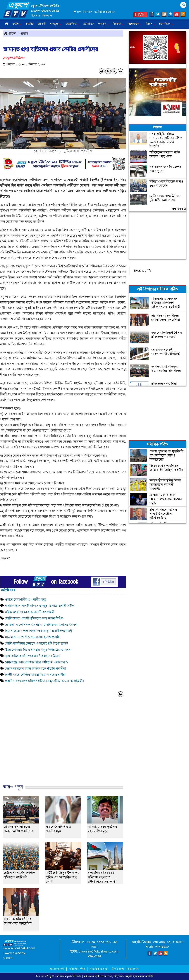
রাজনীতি (29, 24)
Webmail (94, 956)
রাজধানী (42, 24)
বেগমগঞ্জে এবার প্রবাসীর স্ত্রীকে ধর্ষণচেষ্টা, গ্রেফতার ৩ (36, 662)
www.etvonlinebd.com (19, 948)
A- (108, 71)
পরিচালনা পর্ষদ (77, 969)
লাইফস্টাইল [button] (135, 24)
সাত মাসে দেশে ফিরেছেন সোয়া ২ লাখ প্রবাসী (32, 637)
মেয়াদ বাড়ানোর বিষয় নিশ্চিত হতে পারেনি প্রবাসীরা (35, 668)
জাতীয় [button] (17, 24)
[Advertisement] (63, 744)
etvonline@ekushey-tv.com (99, 951)
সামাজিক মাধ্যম (98, 969)
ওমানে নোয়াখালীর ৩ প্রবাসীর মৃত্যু (26, 599)
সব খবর (179, 209)
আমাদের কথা (57, 969)
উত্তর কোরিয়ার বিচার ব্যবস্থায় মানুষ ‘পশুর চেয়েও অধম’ (38, 650)
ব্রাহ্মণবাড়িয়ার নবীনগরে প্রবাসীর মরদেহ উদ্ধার (32, 656)
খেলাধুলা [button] (103, 24)
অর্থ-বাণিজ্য (88, 24)
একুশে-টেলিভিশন (73, 976)
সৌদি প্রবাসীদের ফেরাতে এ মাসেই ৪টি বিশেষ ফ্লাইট (36, 643)
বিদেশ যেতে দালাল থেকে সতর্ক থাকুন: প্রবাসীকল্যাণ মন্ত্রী (39, 631)
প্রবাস (24, 33)
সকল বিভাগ (166, 24)
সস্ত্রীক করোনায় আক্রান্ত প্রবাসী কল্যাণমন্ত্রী (30, 612)
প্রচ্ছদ (10, 33)
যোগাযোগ (134, 969)
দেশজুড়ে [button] (56, 24)
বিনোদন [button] (118, 24)
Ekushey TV (142, 271)
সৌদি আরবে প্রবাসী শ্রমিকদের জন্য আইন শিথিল (34, 618)
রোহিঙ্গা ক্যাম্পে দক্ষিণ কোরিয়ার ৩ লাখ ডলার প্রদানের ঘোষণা (41, 625)
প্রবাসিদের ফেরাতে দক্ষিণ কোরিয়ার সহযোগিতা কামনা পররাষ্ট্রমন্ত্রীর (44, 681)
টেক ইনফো (118, 969)
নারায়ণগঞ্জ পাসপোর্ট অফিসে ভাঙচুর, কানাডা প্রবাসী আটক (39, 606)
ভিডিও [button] (150, 24)
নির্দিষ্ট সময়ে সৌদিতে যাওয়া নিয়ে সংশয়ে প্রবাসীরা (35, 675)
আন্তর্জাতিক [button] (72, 24)
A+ (121, 71)
